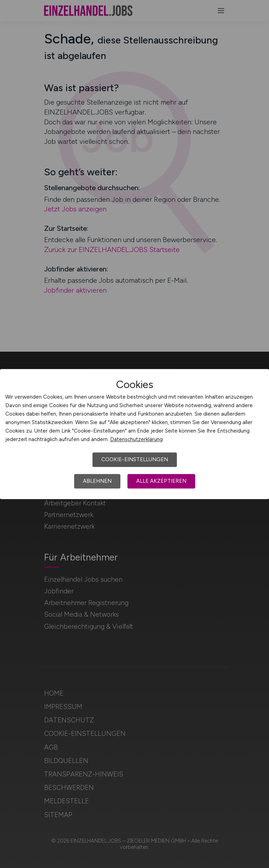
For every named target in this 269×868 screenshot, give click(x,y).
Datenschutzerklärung (136, 439)
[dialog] (134, 434)
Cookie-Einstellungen (135, 459)
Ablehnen (97, 481)
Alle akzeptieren (161, 481)
